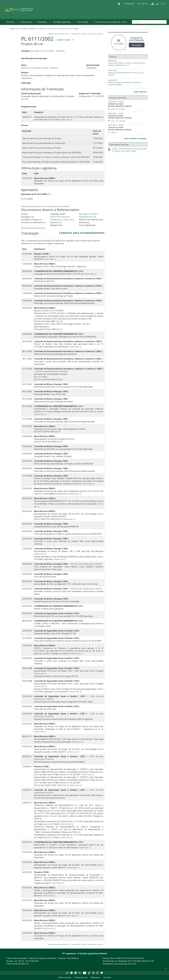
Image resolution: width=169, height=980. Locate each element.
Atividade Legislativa (62, 22)
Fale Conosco (143, 4)
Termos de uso (81, 977)
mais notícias (140, 92)
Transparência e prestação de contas (110, 22)
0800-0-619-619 (124, 958)
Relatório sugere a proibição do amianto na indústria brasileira (125, 84)
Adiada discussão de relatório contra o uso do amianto (126, 74)
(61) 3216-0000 (134, 961)
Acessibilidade (129, 4)
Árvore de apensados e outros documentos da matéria (45, 206)
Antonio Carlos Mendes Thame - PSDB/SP (40, 68)
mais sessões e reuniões (135, 138)
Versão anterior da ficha (79, 34)
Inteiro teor (64, 40)
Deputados (42, 22)
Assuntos (10, 22)
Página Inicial (14, 29)
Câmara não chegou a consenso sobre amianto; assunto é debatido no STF (127, 64)
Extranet (107, 977)
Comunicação (82, 22)
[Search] (149, 22)
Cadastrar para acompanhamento (59, 34)
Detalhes (122, 109)
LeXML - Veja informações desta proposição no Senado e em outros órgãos (127, 150)
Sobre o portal (64, 977)
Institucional (26, 22)
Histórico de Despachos (32, 228)
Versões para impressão (95, 34)
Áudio (113, 109)
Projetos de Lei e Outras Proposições (52, 29)
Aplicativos (95, 977)
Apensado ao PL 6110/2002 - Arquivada (47, 51)
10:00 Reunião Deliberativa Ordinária (51, 371)
